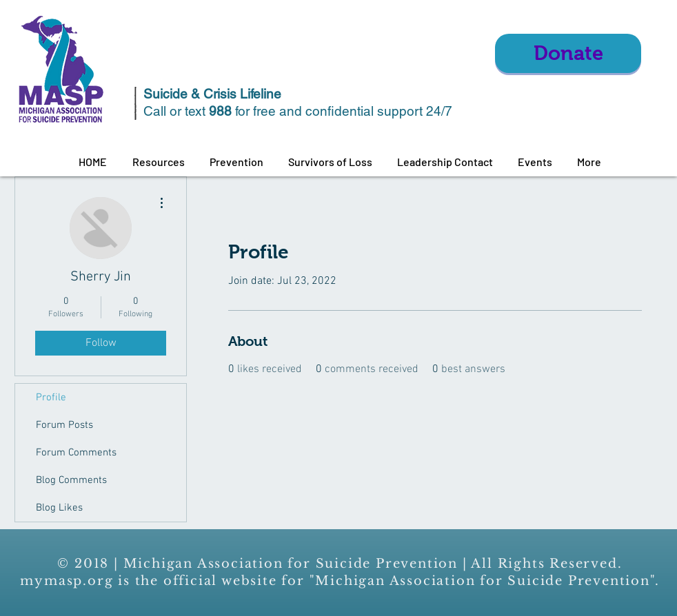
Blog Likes (59, 508)
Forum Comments (76, 453)
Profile (51, 398)
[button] (158, 162)
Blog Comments (71, 480)
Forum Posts (64, 425)
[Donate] (568, 53)
